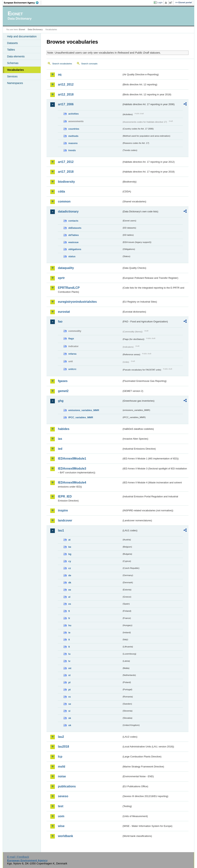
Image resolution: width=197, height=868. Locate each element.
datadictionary (68, 211)
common (64, 201)
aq (60, 74)
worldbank (65, 836)
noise (62, 776)
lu (69, 654)
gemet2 (63, 391)
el (69, 597)
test (60, 806)
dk (70, 583)
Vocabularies (15, 70)
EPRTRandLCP (69, 288)
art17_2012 (66, 162)
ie (69, 633)
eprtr (61, 278)
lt (69, 647)
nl (69, 675)
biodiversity (66, 182)
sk (70, 718)
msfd (61, 767)
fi (69, 611)
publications (67, 786)
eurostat (64, 312)
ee (70, 590)
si (69, 711)
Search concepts (89, 64)
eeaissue (73, 242)
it (69, 640)
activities (73, 114)
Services (12, 76)
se (70, 704)
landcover (65, 520)
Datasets (12, 43)
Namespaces (15, 83)
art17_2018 (66, 172)
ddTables (73, 235)
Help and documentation (22, 36)
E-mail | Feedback (18, 857)
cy (70, 561)
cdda (61, 191)
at (69, 540)
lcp (60, 757)
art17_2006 (66, 104)
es (70, 604)
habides (64, 429)
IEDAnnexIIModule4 (72, 483)
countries (74, 129)
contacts (73, 221)
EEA (22, 3)
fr (69, 618)
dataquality (66, 268)
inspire (63, 510)
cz (70, 568)
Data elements (16, 56)
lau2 (61, 737)
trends (72, 150)
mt (70, 668)
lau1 (61, 530)
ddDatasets (75, 228)
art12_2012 (66, 84)
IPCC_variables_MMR (81, 417)
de (70, 575)
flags (71, 338)
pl (69, 682)
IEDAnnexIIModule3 (72, 469)
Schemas (13, 63)
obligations (75, 249)
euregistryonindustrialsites (77, 302)
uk (70, 725)
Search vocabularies (62, 64)
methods (73, 136)
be (70, 547)
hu (70, 625)
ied (60, 449)
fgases (63, 381)
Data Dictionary (35, 29)
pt (69, 690)
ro (69, 697)
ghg (61, 401)
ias (60, 439)
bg (70, 554)
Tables (11, 50)
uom (61, 816)
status (72, 256)
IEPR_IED (65, 496)
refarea (72, 354)
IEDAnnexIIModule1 (72, 459)
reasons (73, 143)
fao (60, 322)
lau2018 (63, 747)
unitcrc (72, 369)
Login (160, 2)
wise (61, 826)
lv (69, 661)
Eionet (22, 29)
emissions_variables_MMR (84, 410)
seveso (63, 796)
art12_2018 (66, 94)
